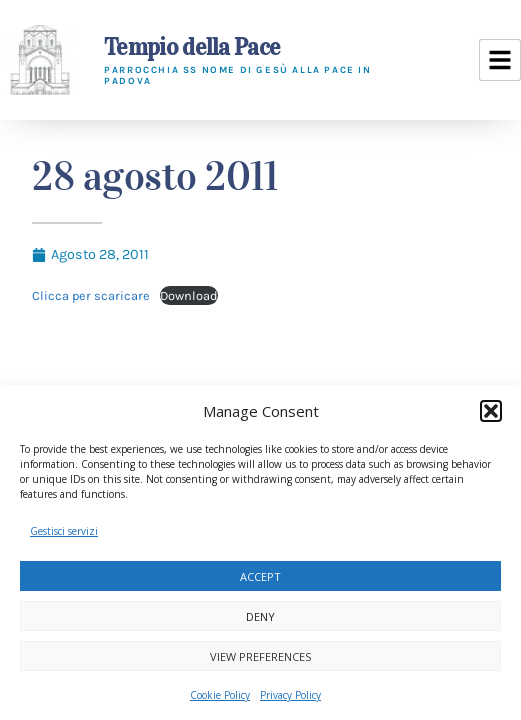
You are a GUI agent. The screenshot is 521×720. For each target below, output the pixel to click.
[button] (491, 411)
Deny (260, 616)
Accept (260, 576)
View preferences (260, 656)
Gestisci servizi (64, 531)
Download (189, 295)
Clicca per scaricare (91, 295)
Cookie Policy (220, 695)
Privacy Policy (290, 695)
